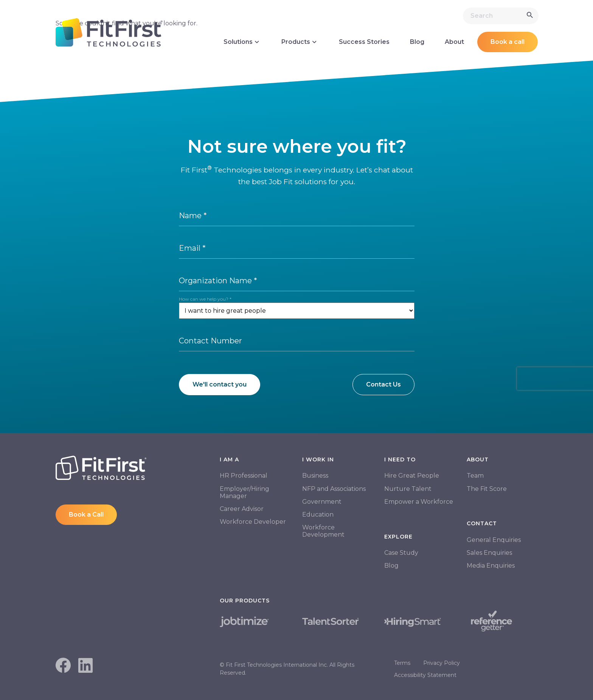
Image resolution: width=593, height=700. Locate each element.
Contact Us (383, 384)
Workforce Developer (253, 522)
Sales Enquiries (489, 553)
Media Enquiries (491, 566)
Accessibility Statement (425, 675)
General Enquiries (494, 540)
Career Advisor (242, 509)
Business (315, 476)
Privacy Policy (442, 663)
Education (318, 515)
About (454, 42)
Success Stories (364, 42)
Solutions (242, 42)
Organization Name (218, 281)
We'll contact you (220, 384)
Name (193, 216)
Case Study (401, 553)
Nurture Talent (408, 489)
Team (475, 476)
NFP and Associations (334, 489)
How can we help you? (205, 299)
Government (322, 502)
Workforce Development (323, 531)
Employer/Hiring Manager (244, 492)
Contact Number (210, 341)
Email (192, 248)
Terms (402, 663)
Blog (417, 42)
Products (300, 42)
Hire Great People (412, 476)
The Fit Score (487, 489)
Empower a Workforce (419, 502)
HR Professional (244, 476)
